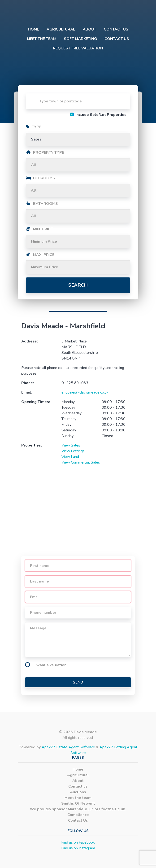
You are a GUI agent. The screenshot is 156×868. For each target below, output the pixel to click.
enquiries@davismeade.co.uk (85, 392)
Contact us (116, 29)
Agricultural (61, 29)
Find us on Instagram (78, 848)
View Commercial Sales (81, 462)
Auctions (78, 792)
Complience (78, 815)
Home (33, 29)
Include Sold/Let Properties (101, 115)
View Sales (71, 445)
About (89, 29)
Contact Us (117, 39)
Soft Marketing (80, 39)
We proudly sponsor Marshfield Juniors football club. (78, 809)
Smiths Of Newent (78, 803)
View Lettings (73, 451)
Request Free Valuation (78, 48)
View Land (70, 457)
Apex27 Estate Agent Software (68, 747)
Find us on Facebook (78, 842)
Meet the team (42, 39)
